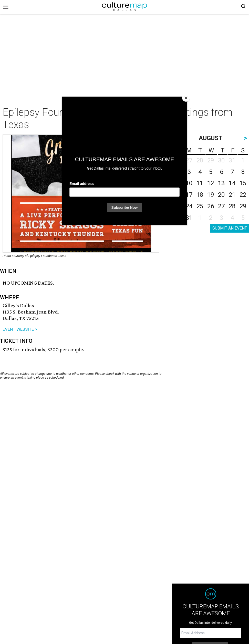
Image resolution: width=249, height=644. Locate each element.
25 (200, 206)
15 (243, 183)
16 (178, 195)
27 (221, 206)
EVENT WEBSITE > (20, 329)
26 (211, 206)
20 (221, 195)
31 (189, 218)
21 (232, 195)
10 (189, 183)
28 (232, 206)
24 (189, 206)
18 (200, 195)
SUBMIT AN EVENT (230, 228)
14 (232, 183)
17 (189, 195)
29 (243, 206)
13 (221, 183)
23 (178, 206)
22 (243, 195)
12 (211, 183)
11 (200, 183)
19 (211, 195)
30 (178, 218)
